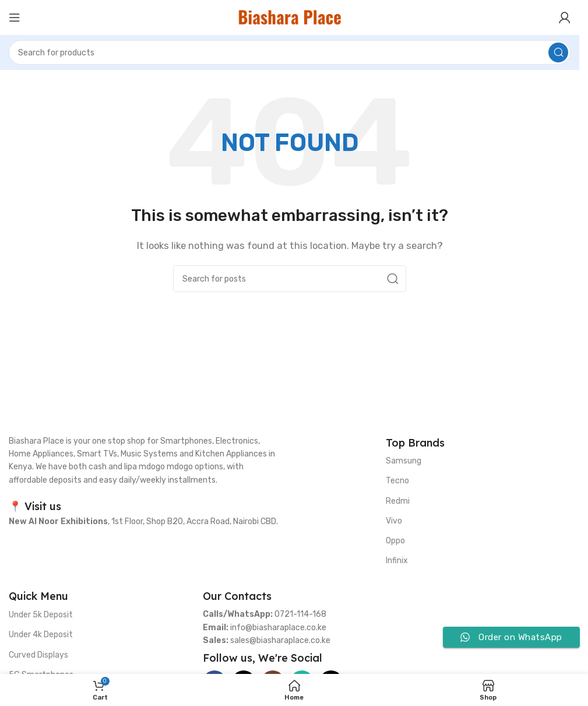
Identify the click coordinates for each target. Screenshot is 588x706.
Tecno (397, 481)
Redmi (398, 501)
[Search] (290, 52)
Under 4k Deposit (41, 635)
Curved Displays (38, 655)
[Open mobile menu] (15, 17)
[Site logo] (290, 17)
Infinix (397, 561)
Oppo (395, 541)
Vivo (394, 521)
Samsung (404, 461)
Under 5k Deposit (41, 615)
